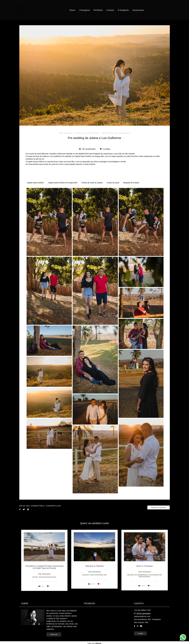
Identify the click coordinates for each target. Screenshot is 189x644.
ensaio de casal (113, 183)
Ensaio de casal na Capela (92, 183)
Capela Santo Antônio (35, 183)
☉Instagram (84, 10)
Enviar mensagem (144, 613)
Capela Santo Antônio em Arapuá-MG (63, 183)
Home (72, 10)
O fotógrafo (123, 10)
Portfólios (98, 10)
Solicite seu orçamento (159, 507)
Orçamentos (138, 10)
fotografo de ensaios (131, 183)
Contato (110, 10)
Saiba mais (54, 634)
